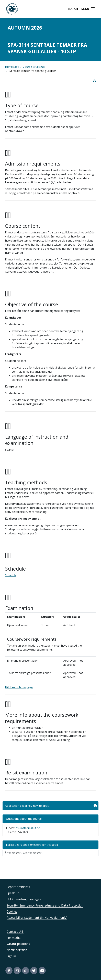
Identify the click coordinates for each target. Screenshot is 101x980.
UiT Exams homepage (19, 687)
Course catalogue (34, 67)
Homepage (12, 67)
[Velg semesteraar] (50, 853)
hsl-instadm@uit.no (28, 828)
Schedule (11, 575)
